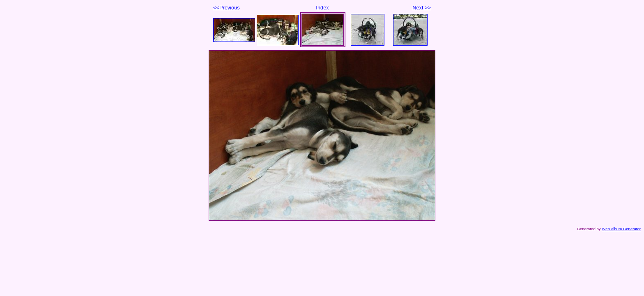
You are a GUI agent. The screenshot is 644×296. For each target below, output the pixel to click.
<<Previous (227, 8)
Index (322, 8)
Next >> (422, 8)
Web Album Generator (621, 229)
